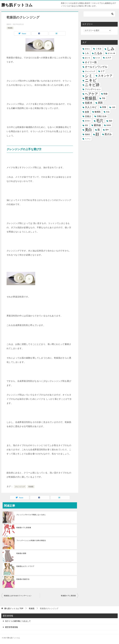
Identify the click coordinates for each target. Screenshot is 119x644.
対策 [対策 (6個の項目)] (104, 107)
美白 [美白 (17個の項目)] (88, 130)
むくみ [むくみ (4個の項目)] (98, 58)
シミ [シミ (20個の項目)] (89, 76)
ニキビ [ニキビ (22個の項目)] (91, 80)
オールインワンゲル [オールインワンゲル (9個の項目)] (96, 67)
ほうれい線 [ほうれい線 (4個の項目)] (111, 53)
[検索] (99, 14)
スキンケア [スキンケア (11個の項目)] (105, 76)
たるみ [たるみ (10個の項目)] (98, 53)
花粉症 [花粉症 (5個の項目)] (87, 134)
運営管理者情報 (11, 627)
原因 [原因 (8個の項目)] (100, 103)
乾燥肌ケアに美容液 (24, 528)
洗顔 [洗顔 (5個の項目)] (110, 121)
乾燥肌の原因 (21, 553)
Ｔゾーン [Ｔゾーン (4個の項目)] (88, 139)
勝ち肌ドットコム (17, 5)
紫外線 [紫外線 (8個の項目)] (97, 125)
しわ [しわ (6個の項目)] (87, 53)
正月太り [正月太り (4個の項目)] (88, 121)
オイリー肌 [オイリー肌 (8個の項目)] (91, 62)
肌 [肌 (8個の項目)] (99, 130)
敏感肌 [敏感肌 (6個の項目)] (98, 112)
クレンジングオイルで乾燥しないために (31, 515)
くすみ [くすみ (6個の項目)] (98, 49)
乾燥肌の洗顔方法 (23, 579)
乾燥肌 (10, 28)
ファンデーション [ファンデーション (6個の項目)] (93, 89)
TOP (14, 608)
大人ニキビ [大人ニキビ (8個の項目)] (91, 107)
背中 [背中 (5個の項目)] (107, 130)
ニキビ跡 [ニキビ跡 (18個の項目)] (92, 85)
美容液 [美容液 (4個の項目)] (109, 125)
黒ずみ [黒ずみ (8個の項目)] (108, 134)
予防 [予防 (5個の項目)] (104, 98)
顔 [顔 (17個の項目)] (97, 134)
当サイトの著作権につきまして (18, 621)
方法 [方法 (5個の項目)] (108, 112)
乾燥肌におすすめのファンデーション (18, 596)
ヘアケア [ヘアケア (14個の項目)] (91, 94)
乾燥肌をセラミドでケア (25, 566)
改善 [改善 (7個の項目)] (87, 112)
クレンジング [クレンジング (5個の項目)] (90, 71)
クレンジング (20, 487)
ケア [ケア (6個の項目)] (103, 71)
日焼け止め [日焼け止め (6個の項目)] (102, 116)
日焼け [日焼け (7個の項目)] (88, 116)
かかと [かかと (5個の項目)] (87, 49)
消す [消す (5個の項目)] (87, 125)
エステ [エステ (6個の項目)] (108, 58)
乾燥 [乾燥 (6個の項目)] (105, 94)
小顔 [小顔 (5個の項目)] (113, 107)
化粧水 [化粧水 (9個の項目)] (89, 103)
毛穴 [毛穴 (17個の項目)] (100, 121)
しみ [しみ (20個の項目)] (111, 49)
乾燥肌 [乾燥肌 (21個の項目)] (91, 98)
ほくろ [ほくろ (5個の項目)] (87, 58)
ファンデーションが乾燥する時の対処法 (31, 540)
